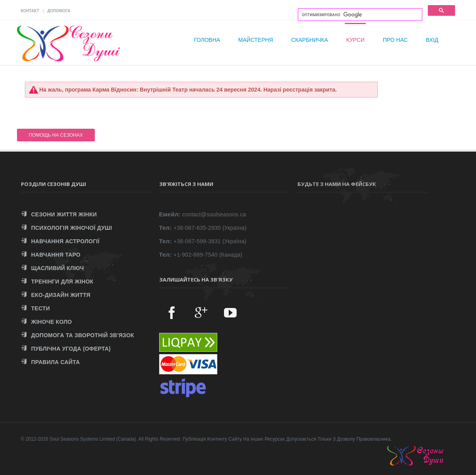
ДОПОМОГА (59, 11)
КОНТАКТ (30, 11)
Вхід (432, 40)
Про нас (395, 40)
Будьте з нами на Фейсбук (337, 184)
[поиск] (359, 15)
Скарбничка (309, 40)
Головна (207, 40)
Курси (355, 40)
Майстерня (256, 40)
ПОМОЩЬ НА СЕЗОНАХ (56, 135)
